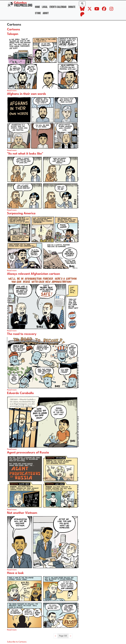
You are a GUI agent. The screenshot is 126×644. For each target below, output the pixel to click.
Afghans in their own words (27, 94)
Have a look (15, 573)
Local (45, 7)
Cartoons (14, 30)
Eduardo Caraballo (20, 393)
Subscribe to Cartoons (17, 642)
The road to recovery (22, 334)
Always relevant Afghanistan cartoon (34, 274)
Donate (72, 7)
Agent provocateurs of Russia (28, 453)
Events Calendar (58, 7)
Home (37, 7)
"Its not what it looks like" (25, 154)
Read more (12, 91)
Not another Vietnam (22, 513)
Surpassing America (21, 214)
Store (38, 13)
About (46, 13)
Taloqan (13, 34)
